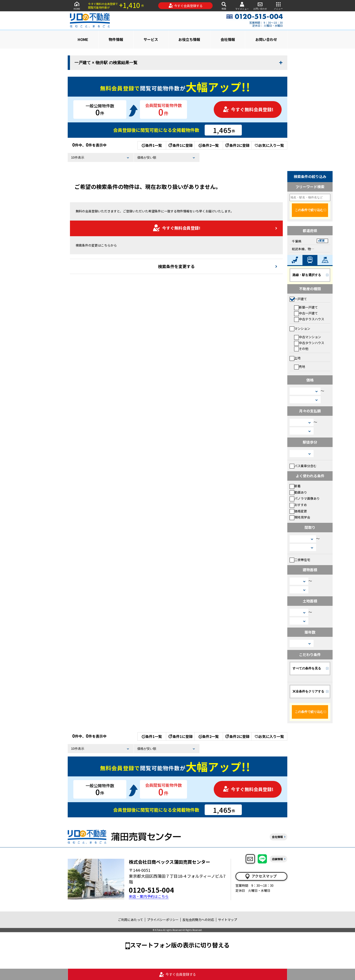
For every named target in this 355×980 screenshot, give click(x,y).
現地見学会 (300, 517)
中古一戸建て (306, 313)
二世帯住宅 (300, 560)
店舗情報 (277, 859)
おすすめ (298, 505)
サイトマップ (228, 920)
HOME (77, 6)
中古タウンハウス (309, 343)
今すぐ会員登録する (186, 6)
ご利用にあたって (131, 920)
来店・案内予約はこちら (149, 896)
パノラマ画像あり (305, 498)
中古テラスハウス (309, 319)
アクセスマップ (261, 876)
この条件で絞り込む (309, 210)
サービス (151, 39)
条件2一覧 (209, 145)
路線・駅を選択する (307, 275)
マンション (300, 328)
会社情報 (228, 39)
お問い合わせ (260, 6)
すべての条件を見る (307, 668)
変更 (322, 241)
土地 (295, 358)
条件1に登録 (180, 145)
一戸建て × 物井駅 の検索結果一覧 (106, 63)
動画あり (298, 492)
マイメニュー (242, 6)
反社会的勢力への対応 (198, 920)
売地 (300, 366)
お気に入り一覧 (269, 145)
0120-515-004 (151, 890)
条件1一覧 (152, 145)
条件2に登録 (237, 145)
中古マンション (308, 337)
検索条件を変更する (176, 266)
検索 (224, 6)
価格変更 (298, 511)
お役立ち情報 (189, 39)
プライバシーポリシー (163, 920)
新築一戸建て (306, 307)
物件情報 (116, 39)
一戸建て (298, 299)
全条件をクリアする (308, 691)
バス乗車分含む (303, 466)
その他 (301, 349)
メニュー (278, 6)
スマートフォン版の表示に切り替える (180, 945)
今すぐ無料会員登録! (248, 109)
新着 (295, 486)
